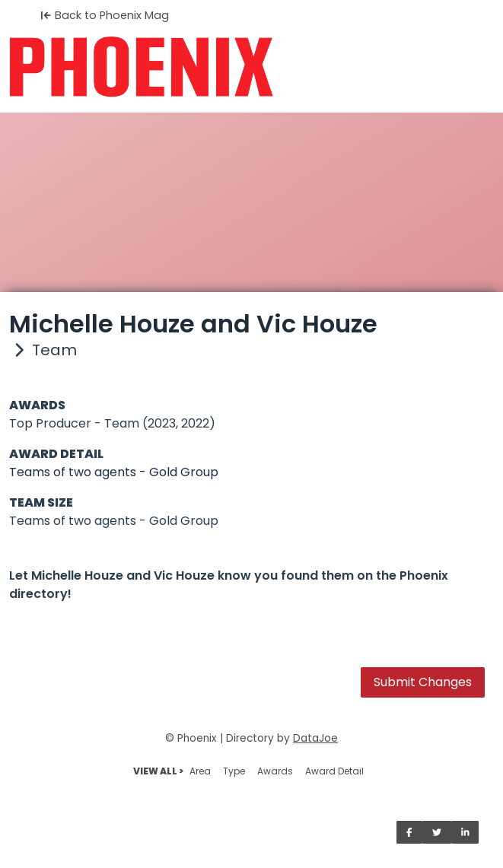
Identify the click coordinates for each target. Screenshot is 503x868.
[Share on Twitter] (437, 832)
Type (234, 771)
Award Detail (334, 771)
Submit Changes (423, 682)
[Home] (251, 67)
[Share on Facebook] (409, 832)
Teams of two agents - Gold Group (114, 472)
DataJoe (315, 738)
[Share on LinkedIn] (465, 832)
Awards (275, 771)
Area (200, 771)
